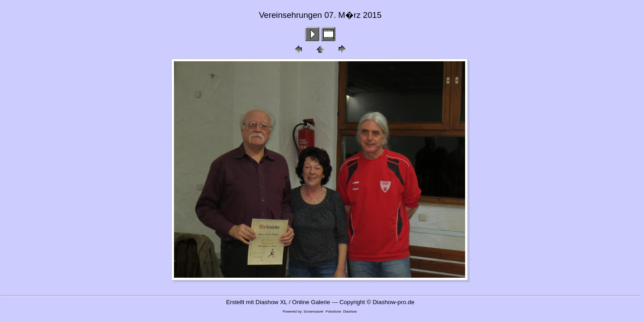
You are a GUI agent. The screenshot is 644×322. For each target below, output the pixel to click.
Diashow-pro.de (393, 302)
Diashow (350, 311)
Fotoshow (333, 311)
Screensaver (314, 311)
